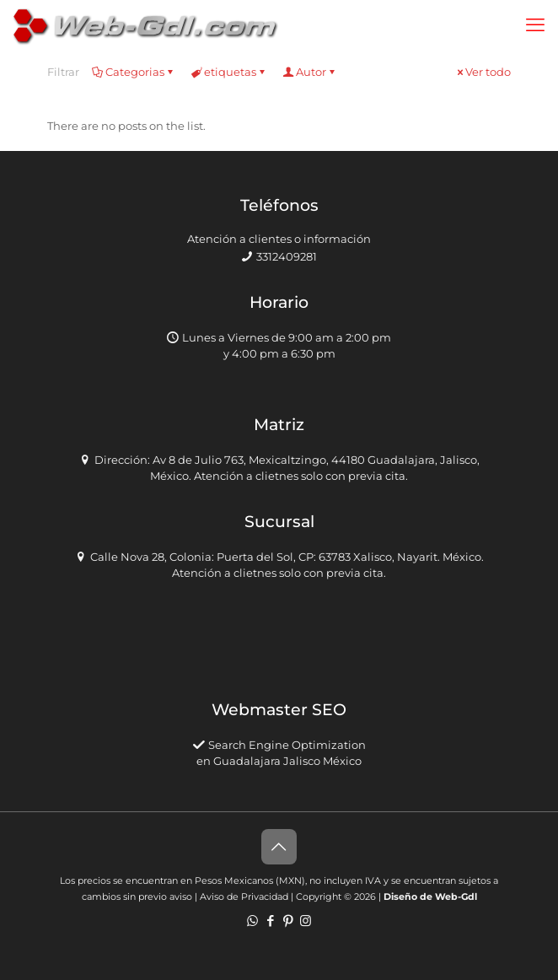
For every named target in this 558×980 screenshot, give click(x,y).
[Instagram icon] (306, 921)
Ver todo (483, 72)
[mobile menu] (535, 25)
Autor (310, 72)
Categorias (134, 72)
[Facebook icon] (270, 921)
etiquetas (229, 72)
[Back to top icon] (279, 847)
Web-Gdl (456, 897)
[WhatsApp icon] (252, 921)
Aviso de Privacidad (244, 897)
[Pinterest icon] (288, 921)
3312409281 (287, 256)
